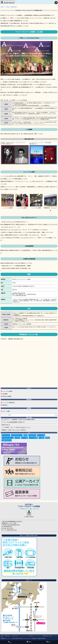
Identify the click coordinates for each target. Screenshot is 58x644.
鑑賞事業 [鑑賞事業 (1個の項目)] (48, 438)
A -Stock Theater (29, 517)
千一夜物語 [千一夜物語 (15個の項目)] (41, 438)
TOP (10, 642)
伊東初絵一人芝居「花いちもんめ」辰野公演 (14, 430)
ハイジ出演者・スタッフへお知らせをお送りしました (16, 427)
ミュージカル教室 (7, 391)
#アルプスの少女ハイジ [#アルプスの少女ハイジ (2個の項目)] (17, 435)
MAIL (48, 642)
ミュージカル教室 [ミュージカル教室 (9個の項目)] (33, 438)
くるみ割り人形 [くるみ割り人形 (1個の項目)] (32, 435)
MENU (56, 3)
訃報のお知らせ (6, 425)
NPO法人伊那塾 (7, 396)
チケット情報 (6, 411)
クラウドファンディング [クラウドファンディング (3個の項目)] (8, 438)
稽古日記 (5, 405)
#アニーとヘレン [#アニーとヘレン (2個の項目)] (6, 435)
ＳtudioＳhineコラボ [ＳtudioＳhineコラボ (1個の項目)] (7, 440)
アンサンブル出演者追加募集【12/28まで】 (13, 422)
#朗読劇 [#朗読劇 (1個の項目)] (26, 435)
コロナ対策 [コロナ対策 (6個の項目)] (17, 438)
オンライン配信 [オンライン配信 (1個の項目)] (41, 435)
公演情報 (5, 394)
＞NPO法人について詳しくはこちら (29, 509)
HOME (29, 642)
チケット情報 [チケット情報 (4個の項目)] (25, 438)
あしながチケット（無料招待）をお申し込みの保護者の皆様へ (18, 420)
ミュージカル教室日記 (9, 403)
